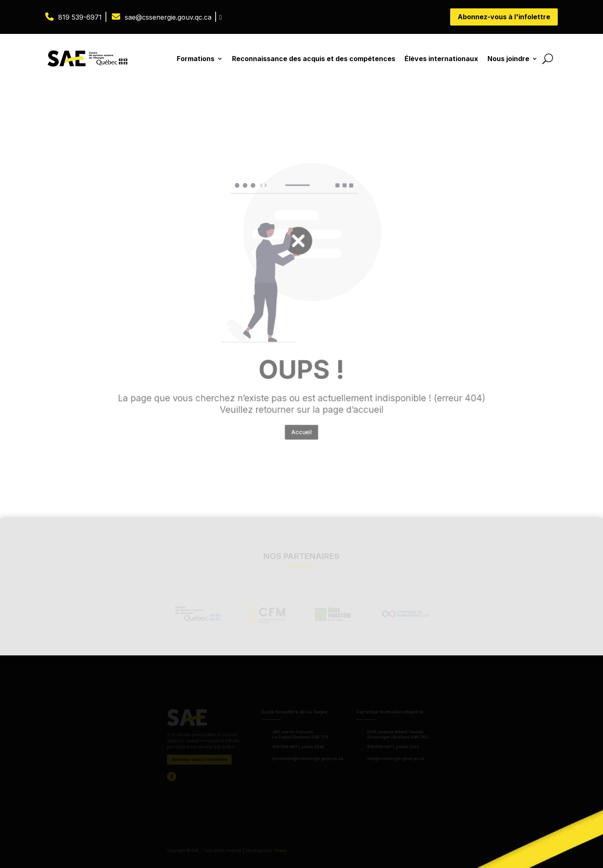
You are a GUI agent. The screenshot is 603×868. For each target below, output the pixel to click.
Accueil (301, 402)
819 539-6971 (80, 17)
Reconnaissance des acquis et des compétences (314, 59)
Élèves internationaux (441, 59)
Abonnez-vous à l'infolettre (504, 17)
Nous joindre (508, 59)
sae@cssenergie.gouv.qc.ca (168, 17)
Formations (196, 59)
